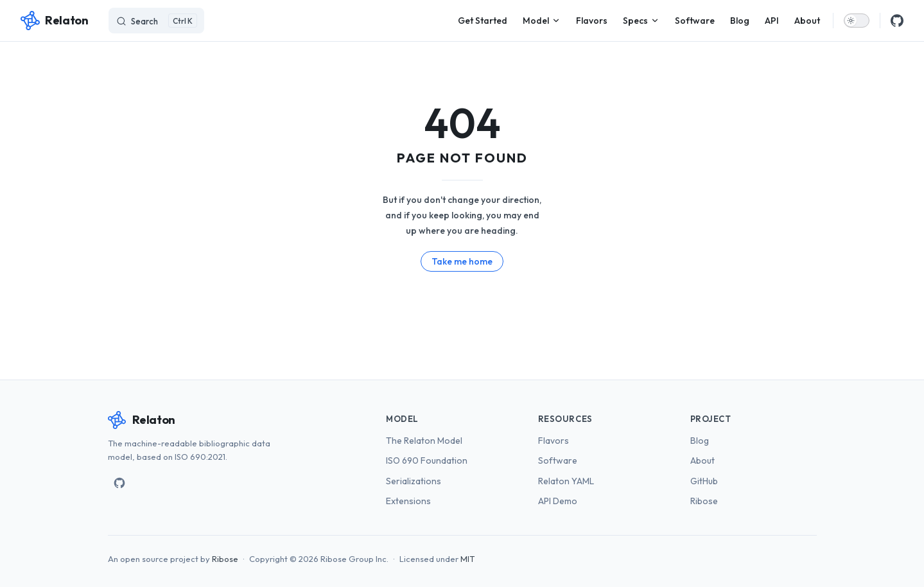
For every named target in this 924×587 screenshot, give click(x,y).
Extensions (408, 501)
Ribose (704, 501)
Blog (700, 441)
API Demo (558, 501)
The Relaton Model (424, 441)
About (702, 460)
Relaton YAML (566, 481)
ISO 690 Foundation (427, 460)
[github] (897, 21)
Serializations (414, 481)
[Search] (156, 21)
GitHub (704, 481)
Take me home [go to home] (462, 261)
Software (558, 460)
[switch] (857, 21)
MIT (467, 559)
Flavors (554, 441)
